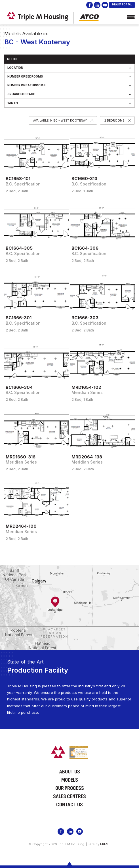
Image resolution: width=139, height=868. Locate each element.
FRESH (105, 844)
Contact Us (69, 805)
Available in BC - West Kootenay (60, 120)
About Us (70, 772)
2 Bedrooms (114, 120)
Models (70, 780)
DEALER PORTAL (122, 5)
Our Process (70, 788)
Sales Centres (69, 796)
